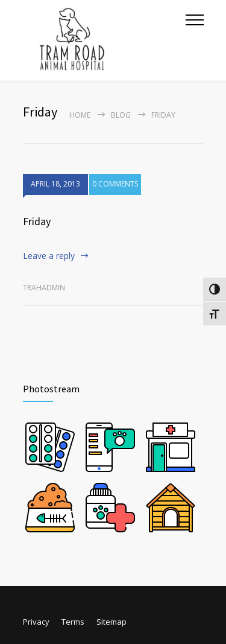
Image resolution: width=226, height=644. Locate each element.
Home (80, 115)
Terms (73, 622)
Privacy (36, 622)
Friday (37, 221)
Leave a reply (49, 256)
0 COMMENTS (115, 184)
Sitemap (111, 622)
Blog (121, 115)
